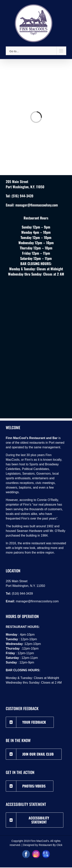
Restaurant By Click (51, 845)
